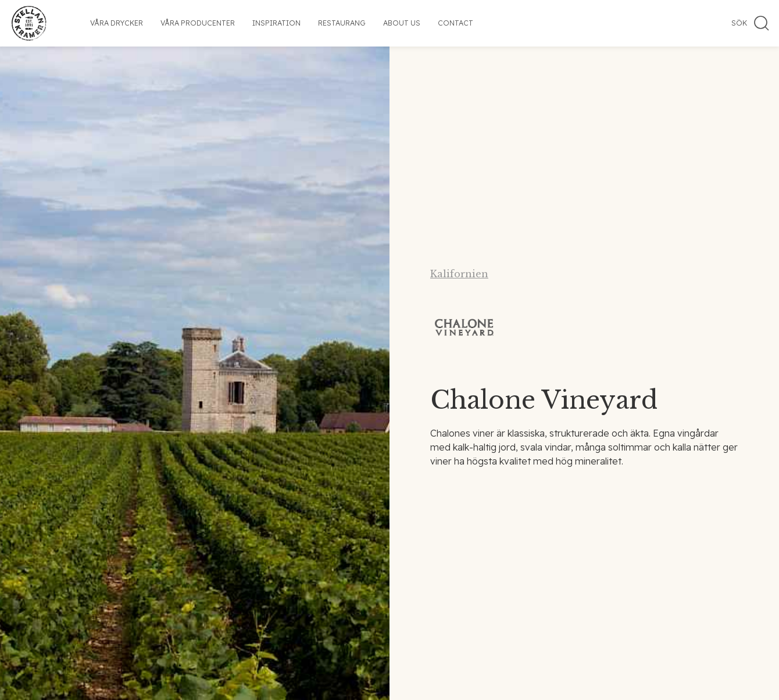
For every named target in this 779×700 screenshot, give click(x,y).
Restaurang (342, 23)
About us (402, 23)
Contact (455, 23)
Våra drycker (117, 23)
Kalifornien (459, 274)
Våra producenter (198, 23)
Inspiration (276, 23)
